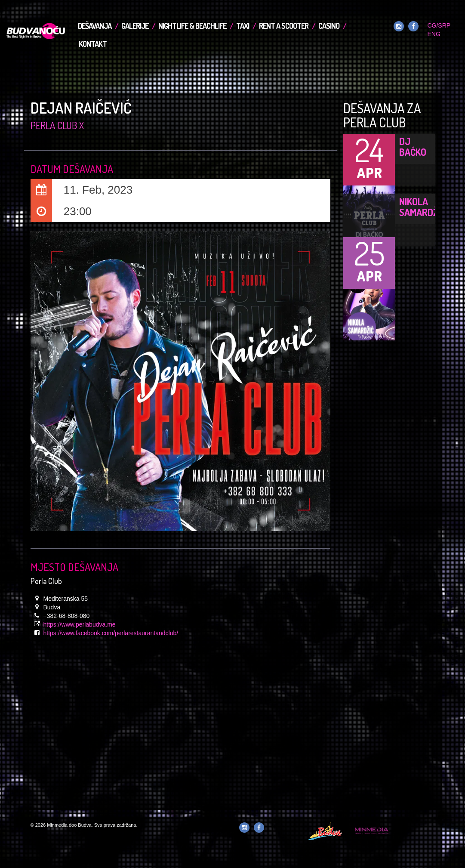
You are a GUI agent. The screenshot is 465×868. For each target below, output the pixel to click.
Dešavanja (95, 26)
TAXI (243, 26)
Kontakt (93, 44)
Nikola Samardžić (422, 207)
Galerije (135, 26)
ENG (434, 34)
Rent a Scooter (284, 26)
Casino (329, 26)
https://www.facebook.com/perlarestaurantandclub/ (111, 633)
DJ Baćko (413, 147)
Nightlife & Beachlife (192, 26)
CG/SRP (439, 25)
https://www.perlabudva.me (80, 624)
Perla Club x (57, 125)
